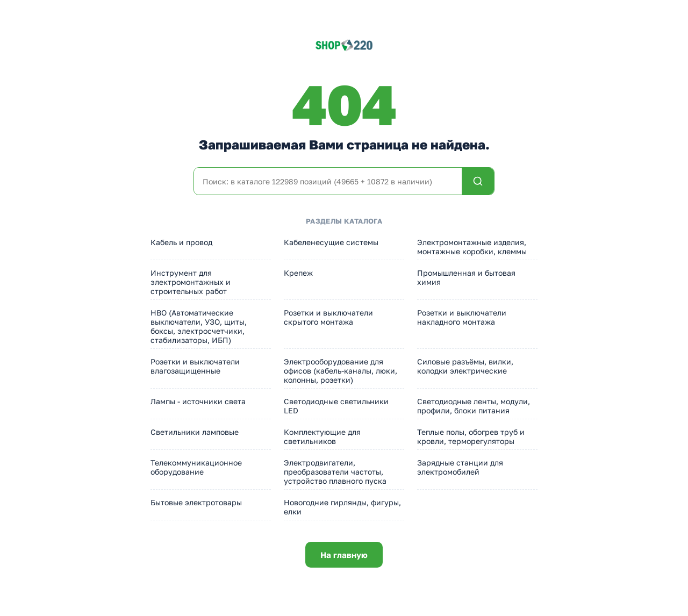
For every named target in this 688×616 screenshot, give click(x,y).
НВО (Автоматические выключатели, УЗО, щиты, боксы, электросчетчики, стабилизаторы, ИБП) (199, 326)
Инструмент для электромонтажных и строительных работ (191, 282)
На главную (344, 555)
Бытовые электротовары (196, 502)
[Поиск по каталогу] (328, 181)
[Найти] (478, 181)
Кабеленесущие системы (331, 242)
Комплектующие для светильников (322, 436)
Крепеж (298, 273)
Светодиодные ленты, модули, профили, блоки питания (474, 406)
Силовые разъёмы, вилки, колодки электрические (465, 366)
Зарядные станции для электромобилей (460, 467)
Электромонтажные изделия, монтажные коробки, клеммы (472, 247)
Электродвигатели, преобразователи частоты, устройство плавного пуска (335, 472)
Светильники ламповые (195, 432)
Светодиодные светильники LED (336, 406)
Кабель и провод (181, 242)
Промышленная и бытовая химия (466, 277)
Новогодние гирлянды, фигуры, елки (342, 507)
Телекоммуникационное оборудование (196, 467)
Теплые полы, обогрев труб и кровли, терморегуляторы (471, 436)
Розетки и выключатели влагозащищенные (195, 366)
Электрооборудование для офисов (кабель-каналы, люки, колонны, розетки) (341, 371)
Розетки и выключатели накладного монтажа (462, 317)
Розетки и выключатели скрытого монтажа (328, 317)
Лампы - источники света (198, 401)
